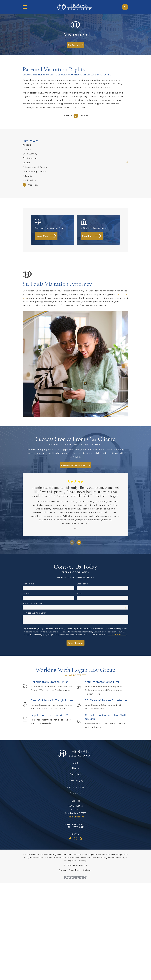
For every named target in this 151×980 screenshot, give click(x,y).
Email (80, 593)
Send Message (75, 643)
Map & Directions (75, 817)
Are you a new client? (34, 603)
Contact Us (75, 793)
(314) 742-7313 (75, 827)
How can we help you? (34, 613)
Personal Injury (75, 781)
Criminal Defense (75, 787)
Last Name (82, 584)
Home (75, 768)
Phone (26, 593)
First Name (28, 584)
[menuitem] (75, 145)
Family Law (75, 774)
